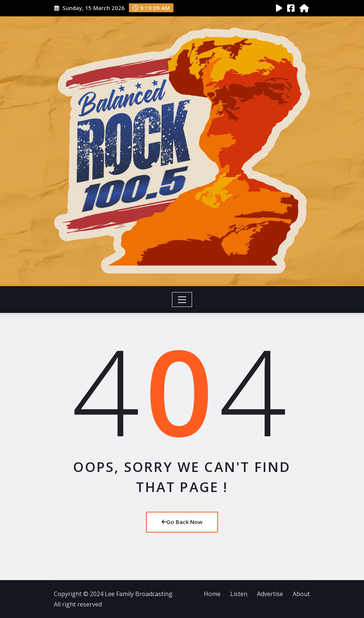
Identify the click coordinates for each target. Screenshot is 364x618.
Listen (239, 594)
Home (212, 594)
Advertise (270, 594)
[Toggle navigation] (182, 300)
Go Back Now (182, 522)
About (301, 594)
